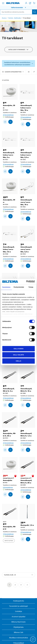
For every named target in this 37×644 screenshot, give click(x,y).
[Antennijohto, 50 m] (10, 186)
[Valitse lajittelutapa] (18, 575)
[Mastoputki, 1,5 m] (27, 512)
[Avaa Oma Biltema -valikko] (26, 3)
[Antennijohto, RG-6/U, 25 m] (10, 420)
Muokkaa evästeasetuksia (19, 638)
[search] (18, 12)
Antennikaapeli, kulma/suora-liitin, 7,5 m (9, 249)
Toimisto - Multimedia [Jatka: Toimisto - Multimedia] (15, 18)
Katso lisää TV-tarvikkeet (19, 50)
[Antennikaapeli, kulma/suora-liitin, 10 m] (27, 92)
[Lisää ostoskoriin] (5, 122)
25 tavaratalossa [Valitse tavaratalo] (8, 115)
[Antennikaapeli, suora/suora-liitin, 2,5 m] (27, 234)
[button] (18, 7)
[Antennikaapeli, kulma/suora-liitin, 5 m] (10, 139)
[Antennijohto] (10, 465)
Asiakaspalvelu (19, 601)
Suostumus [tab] (6, 287)
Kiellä (18, 361)
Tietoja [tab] (31, 287)
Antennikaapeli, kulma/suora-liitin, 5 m (9, 155)
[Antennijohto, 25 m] (10, 92)
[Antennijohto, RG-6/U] (10, 512)
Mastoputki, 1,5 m (27, 525)
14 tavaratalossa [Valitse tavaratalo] (8, 534)
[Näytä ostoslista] (30, 3)
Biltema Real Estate (18, 622)
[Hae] (35, 12)
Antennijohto (8, 480)
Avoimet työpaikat (19, 617)
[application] (33, 640)
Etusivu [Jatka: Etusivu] (4, 18)
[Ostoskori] (34, 3)
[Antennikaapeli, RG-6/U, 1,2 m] (27, 420)
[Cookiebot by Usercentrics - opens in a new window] (26, 282)
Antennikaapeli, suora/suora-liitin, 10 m (26, 202)
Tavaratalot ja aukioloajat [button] (18, 606)
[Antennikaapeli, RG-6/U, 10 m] (27, 375)
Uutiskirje (19, 611)
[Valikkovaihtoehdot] (3, 3)
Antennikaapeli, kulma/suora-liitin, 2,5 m (26, 155)
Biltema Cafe (19, 632)
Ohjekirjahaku (18, 627)
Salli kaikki (18, 349)
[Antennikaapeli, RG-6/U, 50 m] (27, 465)
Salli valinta (18, 355)
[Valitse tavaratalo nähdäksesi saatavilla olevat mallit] (18, 63)
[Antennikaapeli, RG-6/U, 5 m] (10, 375)
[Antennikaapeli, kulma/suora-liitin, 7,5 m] (10, 234)
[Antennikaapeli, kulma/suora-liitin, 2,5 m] (27, 139)
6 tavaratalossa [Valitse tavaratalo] (8, 487)
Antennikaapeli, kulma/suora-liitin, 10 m (26, 108)
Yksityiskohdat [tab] (19, 287)
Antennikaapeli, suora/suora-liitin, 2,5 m (26, 249)
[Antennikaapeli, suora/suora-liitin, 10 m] (27, 186)
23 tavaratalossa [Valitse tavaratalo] (26, 490)
